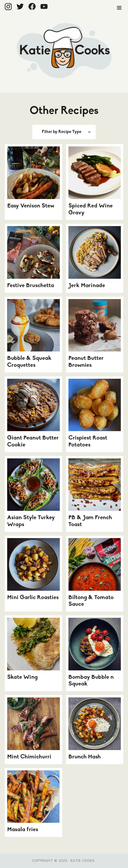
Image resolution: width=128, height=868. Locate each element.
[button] (119, 8)
